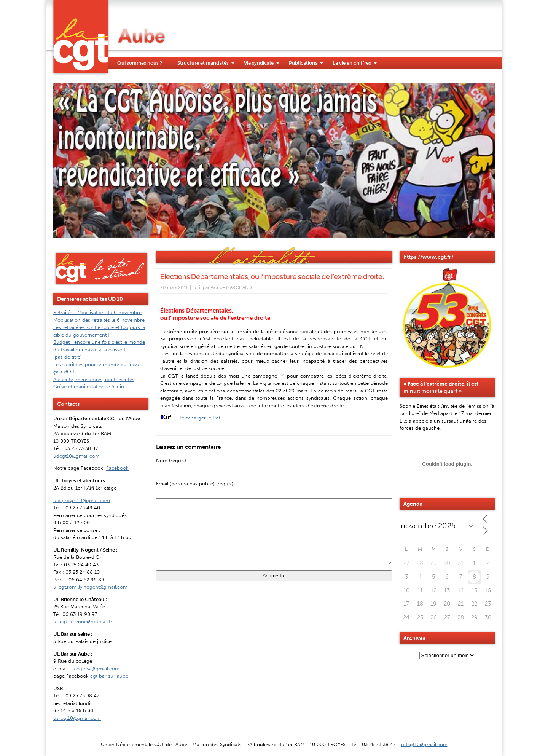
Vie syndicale (259, 63)
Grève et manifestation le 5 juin (89, 387)
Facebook (117, 468)
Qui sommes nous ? (140, 63)
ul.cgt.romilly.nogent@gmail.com (90, 587)
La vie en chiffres (352, 63)
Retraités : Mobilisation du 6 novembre (97, 312)
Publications (303, 63)
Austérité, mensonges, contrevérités (94, 379)
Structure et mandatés (203, 63)
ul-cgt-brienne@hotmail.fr (83, 621)
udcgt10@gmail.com (76, 456)
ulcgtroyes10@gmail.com (82, 500)
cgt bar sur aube (109, 676)
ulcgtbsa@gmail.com (96, 669)
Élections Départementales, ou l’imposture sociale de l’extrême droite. (272, 276)
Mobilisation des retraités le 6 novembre (99, 320)
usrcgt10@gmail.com (77, 718)
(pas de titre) (68, 357)
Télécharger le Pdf (200, 418)
